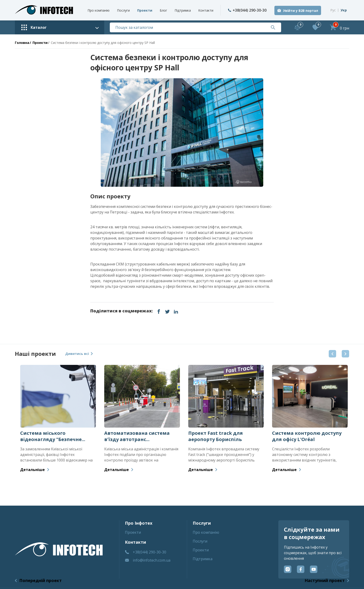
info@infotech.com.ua (152, 560)
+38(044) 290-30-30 (247, 10)
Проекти (145, 10)
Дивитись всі (79, 354)
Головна (22, 43)
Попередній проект (41, 580)
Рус (333, 10)
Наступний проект (325, 580)
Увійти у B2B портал (301, 11)
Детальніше (35, 470)
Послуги (123, 10)
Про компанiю (99, 10)
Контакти (206, 10)
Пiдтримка (183, 10)
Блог (163, 10)
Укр (344, 10)
